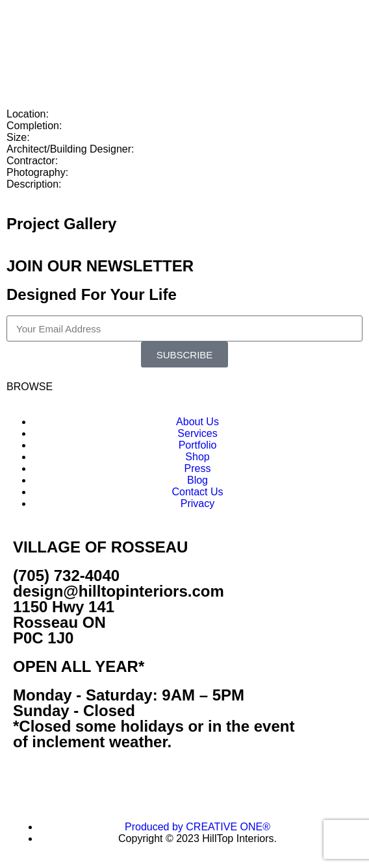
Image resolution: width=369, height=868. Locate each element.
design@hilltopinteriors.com (119, 591)
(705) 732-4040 (66, 576)
